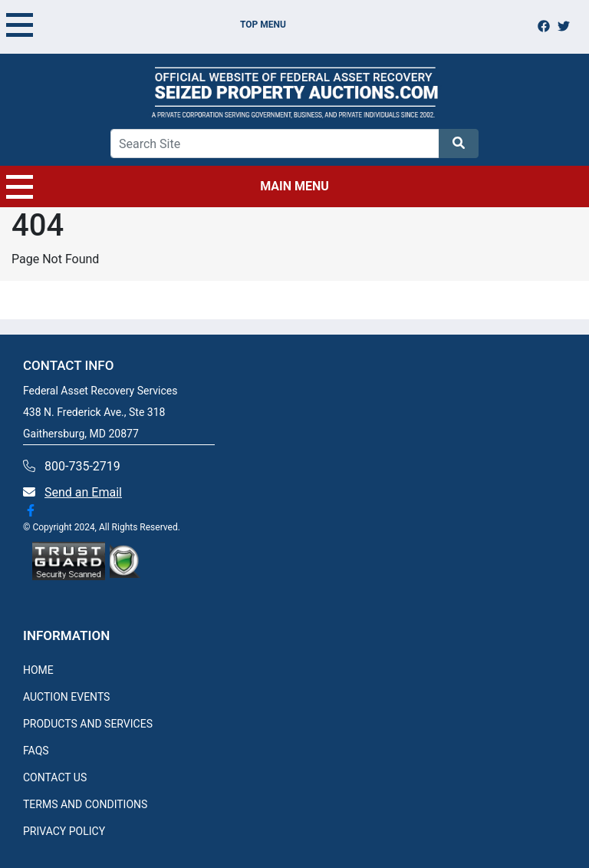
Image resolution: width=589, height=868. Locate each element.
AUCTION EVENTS (66, 697)
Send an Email (83, 492)
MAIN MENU (168, 186)
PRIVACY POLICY (64, 831)
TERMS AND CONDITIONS (85, 804)
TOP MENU (146, 25)
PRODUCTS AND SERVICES (88, 724)
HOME (38, 670)
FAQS (36, 751)
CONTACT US (55, 777)
